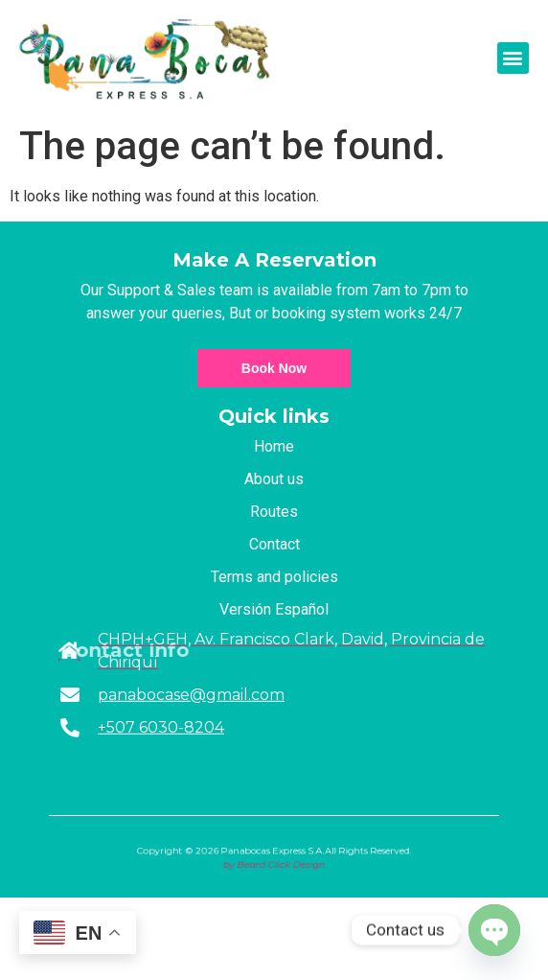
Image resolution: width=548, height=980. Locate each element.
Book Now (274, 368)
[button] (513, 58)
